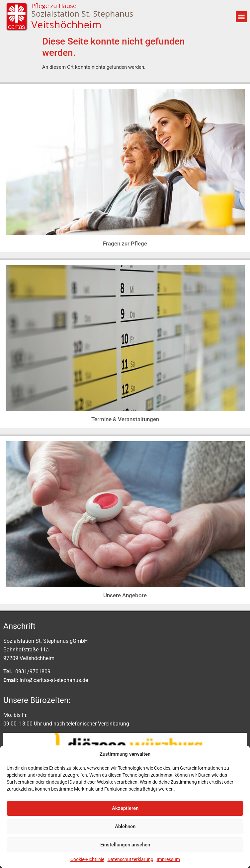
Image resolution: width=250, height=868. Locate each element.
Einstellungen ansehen (125, 845)
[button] (241, 17)
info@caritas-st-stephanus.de (54, 680)
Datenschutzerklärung (130, 859)
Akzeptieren (125, 808)
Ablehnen (125, 826)
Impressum (168, 859)
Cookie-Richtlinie (87, 859)
